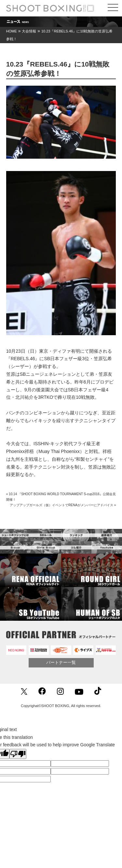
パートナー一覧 (61, 662)
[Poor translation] (18, 754)
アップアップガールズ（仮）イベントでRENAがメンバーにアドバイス (61, 505)
